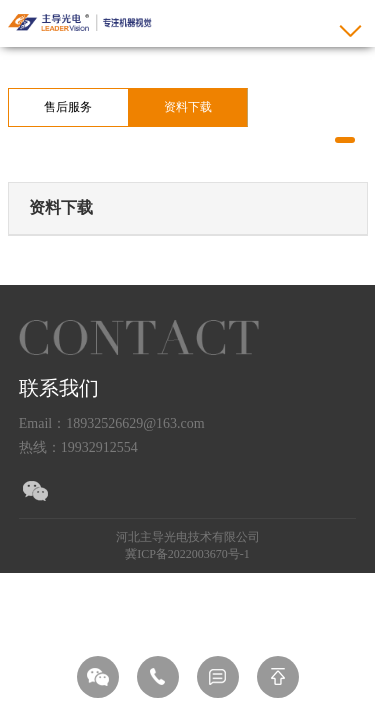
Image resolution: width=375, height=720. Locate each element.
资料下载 (188, 107)
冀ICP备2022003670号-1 (187, 554)
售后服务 (68, 107)
